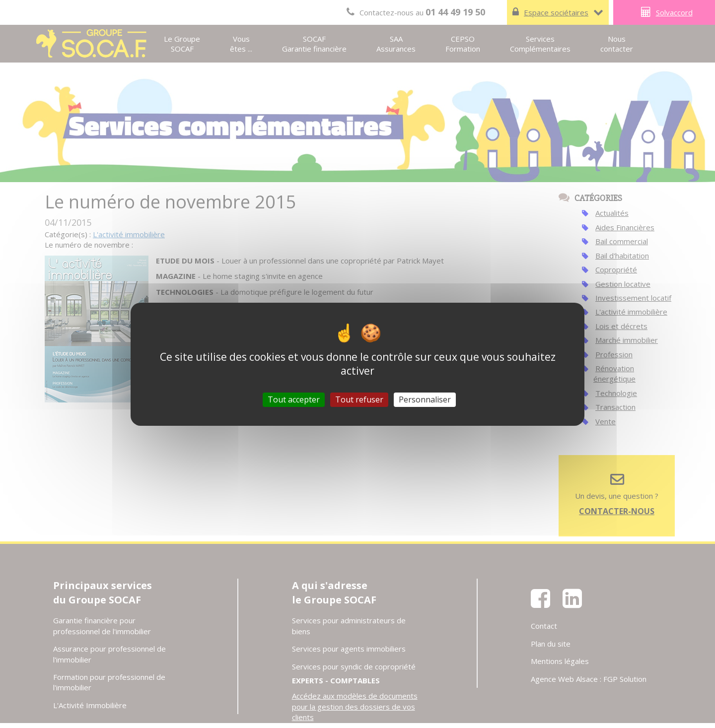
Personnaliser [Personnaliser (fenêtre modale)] (425, 399)
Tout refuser (359, 399)
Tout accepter (294, 399)
